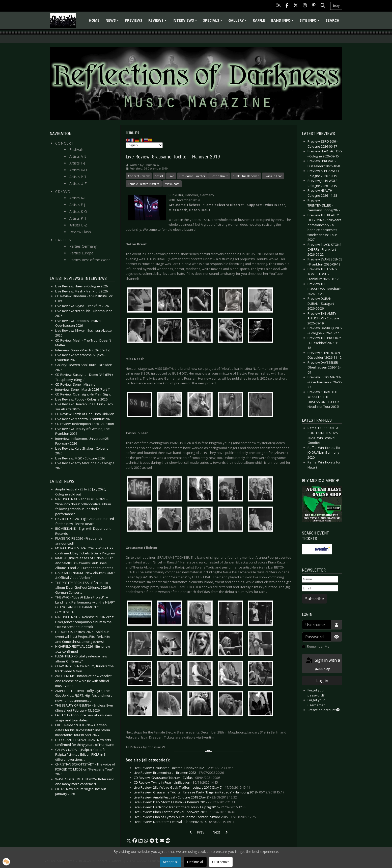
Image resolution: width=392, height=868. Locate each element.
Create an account (324, 710)
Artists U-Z (78, 183)
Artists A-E (78, 156)
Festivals (76, 149)
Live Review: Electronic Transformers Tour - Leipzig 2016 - (190, 807)
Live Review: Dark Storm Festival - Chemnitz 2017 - (184, 802)
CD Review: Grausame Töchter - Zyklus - (177, 778)
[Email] (320, 588)
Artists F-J (77, 163)
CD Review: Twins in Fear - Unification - (176, 782)
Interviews (186, 22)
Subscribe (315, 599)
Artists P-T (78, 177)
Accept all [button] (171, 862)
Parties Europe (81, 253)
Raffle (259, 20)
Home (94, 20)
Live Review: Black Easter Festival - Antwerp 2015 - (184, 812)
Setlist (159, 176)
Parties (63, 240)
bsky (336, 6)
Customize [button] (221, 862)
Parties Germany (83, 246)
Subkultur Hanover (246, 176)
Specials (213, 22)
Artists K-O (78, 170)
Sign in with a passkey (323, 664)
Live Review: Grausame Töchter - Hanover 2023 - (184, 768)
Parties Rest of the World (90, 260)
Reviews (158, 22)
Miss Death (172, 184)
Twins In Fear (273, 176)
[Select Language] (144, 145)
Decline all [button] (195, 862)
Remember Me (318, 646)
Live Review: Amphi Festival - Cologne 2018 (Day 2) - (185, 797)
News (113, 22)
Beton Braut (219, 176)
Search (332, 20)
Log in (322, 681)
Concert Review (139, 176)
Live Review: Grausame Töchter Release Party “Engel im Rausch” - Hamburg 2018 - (209, 792)
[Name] (320, 579)
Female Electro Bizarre (144, 184)
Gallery (238, 22)
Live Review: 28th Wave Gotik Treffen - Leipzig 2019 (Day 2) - (192, 787)
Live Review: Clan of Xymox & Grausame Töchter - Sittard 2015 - (195, 817)
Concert (64, 143)
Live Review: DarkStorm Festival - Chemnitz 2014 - (184, 822)
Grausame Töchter (192, 176)
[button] (129, 841)
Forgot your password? (316, 693)
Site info (310, 22)
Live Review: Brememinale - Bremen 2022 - (179, 773)
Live (171, 176)
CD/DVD (63, 192)
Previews (134, 20)
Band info (283, 22)
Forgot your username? (316, 703)
